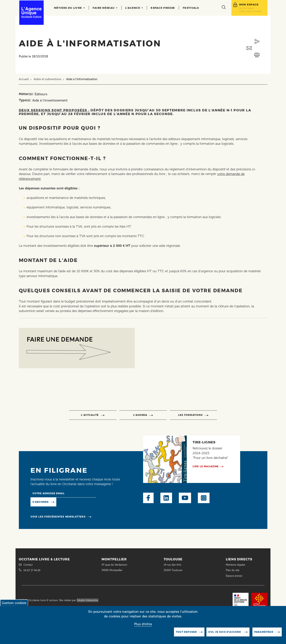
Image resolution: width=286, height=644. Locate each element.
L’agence (134, 8)
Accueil (24, 79)
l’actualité (90, 415)
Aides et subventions (47, 79)
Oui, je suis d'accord (225, 632)
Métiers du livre (69, 8)
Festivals (191, 8)
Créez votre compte (250, 11)
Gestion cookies (14, 603)
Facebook (148, 498)
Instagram (204, 498)
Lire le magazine (206, 466)
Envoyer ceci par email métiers (257, 48)
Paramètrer (264, 632)
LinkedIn (166, 498)
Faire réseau (105, 8)
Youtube (185, 498)
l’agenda (140, 415)
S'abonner (41, 502)
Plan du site (233, 570)
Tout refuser (186, 632)
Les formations (190, 415)
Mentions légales (236, 565)
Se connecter (247, 8)
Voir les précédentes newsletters (58, 517)
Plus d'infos (143, 624)
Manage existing (72, 502)
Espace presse (163, 8)
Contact (28, 565)
